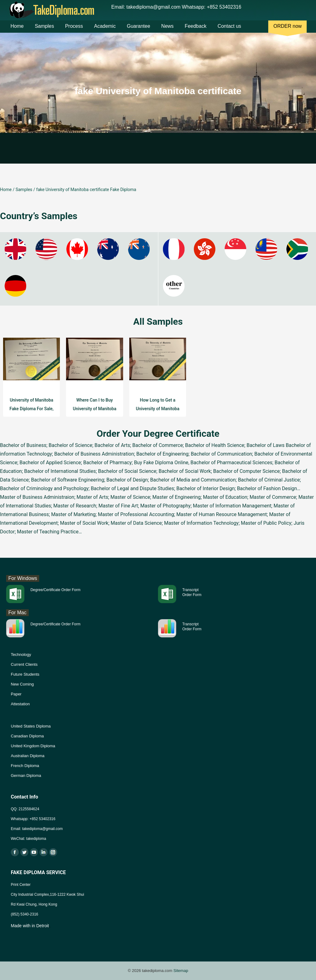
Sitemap (181, 971)
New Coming (22, 684)
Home (17, 30)
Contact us (229, 30)
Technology (21, 655)
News (168, 30)
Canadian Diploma (27, 736)
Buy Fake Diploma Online (161, 463)
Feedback (196, 30)
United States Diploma (31, 726)
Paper (16, 694)
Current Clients (24, 664)
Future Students (25, 674)
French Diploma (25, 766)
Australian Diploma (28, 756)
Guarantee (139, 30)
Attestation (20, 704)
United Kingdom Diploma (33, 746)
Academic (105, 30)
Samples (44, 30)
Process (74, 30)
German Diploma (26, 776)
